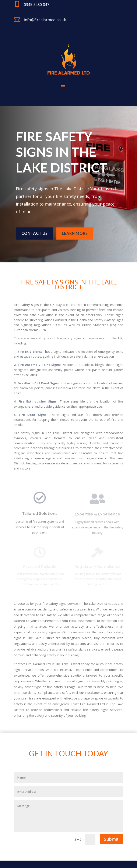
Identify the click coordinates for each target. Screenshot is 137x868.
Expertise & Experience (97, 516)
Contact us (35, 232)
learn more (75, 232)
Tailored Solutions (39, 515)
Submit (111, 839)
